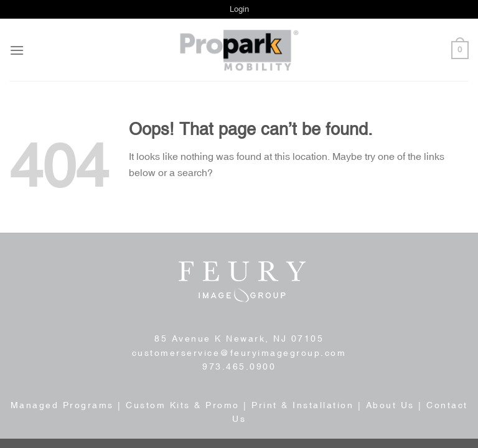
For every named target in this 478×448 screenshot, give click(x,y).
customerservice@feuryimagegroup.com (239, 353)
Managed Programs (62, 405)
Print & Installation (302, 405)
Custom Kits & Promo (183, 405)
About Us (390, 405)
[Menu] (17, 50)
